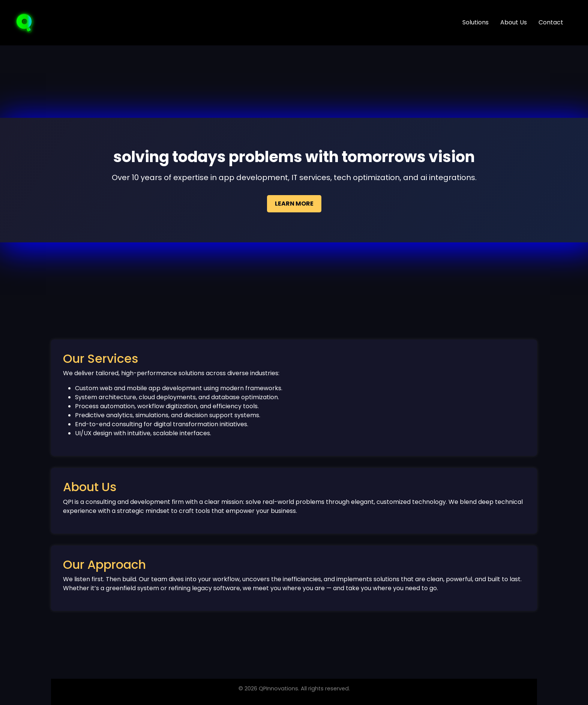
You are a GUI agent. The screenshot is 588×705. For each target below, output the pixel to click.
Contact (551, 22)
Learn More (294, 204)
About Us (514, 22)
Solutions (475, 22)
